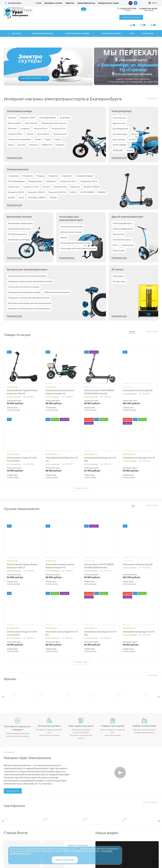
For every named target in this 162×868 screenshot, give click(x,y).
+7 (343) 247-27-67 (128, 9)
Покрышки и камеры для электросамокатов (29, 298)
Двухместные (119, 123)
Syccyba (21, 145)
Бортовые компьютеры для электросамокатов (30, 303)
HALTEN (53, 198)
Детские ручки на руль (71, 232)
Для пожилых (31, 123)
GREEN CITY (47, 145)
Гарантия (70, 3)
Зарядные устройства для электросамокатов (29, 309)
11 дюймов (53, 176)
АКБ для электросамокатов (57, 292)
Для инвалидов (120, 134)
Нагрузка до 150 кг (89, 181)
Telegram (84, 9)
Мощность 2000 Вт (57, 192)
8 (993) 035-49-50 (149, 9)
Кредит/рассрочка (86, 3)
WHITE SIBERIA (120, 145)
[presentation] (3, 697)
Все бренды (153, 675)
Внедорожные (35, 181)
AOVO (21, 198)
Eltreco (58, 139)
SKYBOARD (118, 150)
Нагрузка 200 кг (16, 134)
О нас (39, 3)
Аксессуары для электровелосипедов (78, 248)
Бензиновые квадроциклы (21, 223)
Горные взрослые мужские (54, 123)
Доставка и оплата (53, 3)
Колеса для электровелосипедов (24, 287)
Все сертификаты (151, 802)
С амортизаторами (84, 176)
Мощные (12, 118)
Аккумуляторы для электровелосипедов (27, 276)
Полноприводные (17, 181)
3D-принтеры (119, 282)
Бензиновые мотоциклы (19, 229)
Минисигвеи (119, 251)
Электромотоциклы (122, 240)
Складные (25, 129)
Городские (51, 181)
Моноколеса (119, 234)
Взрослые (75, 187)
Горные (30, 134)
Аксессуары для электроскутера (76, 243)
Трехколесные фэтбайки (20, 139)
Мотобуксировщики (18, 234)
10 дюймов (28, 176)
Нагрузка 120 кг (41, 129)
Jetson (11, 145)
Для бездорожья (120, 129)
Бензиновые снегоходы (19, 240)
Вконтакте (136, 3)
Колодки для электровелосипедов (24, 292)
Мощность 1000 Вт (36, 192)
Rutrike (130, 150)
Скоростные (14, 187)
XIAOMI (11, 198)
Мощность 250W (28, 118)
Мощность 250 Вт (16, 192)
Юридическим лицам (109, 3)
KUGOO (133, 140)
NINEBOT (102, 192)
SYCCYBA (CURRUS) (37, 198)
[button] (155, 863)
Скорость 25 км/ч (31, 187)
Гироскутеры (128, 245)
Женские (12, 129)
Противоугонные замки (72, 227)
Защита (64, 238)
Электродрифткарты (122, 223)
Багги (115, 245)
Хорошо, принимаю (65, 860)
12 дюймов (67, 176)
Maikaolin (60, 145)
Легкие (134, 134)
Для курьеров (15, 123)
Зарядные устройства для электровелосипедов (31, 281)
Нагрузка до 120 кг (68, 181)
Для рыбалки (43, 134)
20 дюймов (65, 118)
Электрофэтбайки (48, 118)
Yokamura (33, 145)
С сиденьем (14, 176)
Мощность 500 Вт (92, 187)
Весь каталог (152, 99)
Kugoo (48, 139)
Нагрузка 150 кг (59, 129)
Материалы (118, 276)
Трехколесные (60, 134)
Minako (38, 139)
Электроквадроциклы (123, 229)
